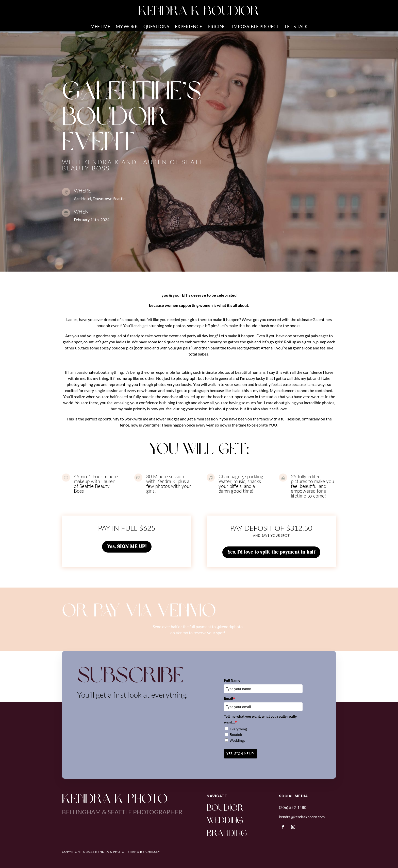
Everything (238, 729)
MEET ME (100, 27)
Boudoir (236, 735)
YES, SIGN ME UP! (241, 754)
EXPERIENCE (188, 27)
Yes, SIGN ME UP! (127, 547)
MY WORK (127, 27)
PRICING (217, 27)
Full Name (232, 680)
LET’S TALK (296, 27)
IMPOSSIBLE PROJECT (256, 27)
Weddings (238, 740)
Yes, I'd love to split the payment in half (271, 552)
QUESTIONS (156, 27)
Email (229, 698)
